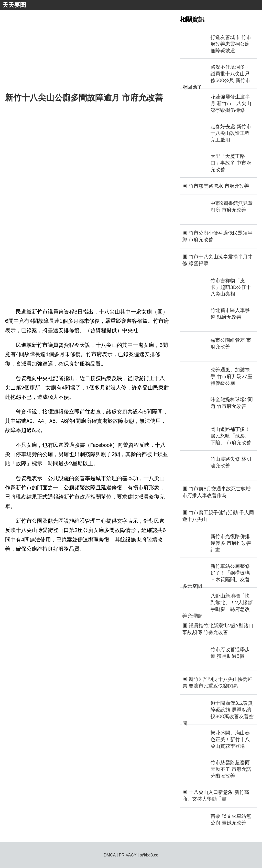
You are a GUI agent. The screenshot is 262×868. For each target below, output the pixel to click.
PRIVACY (128, 855)
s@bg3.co (149, 855)
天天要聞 (14, 5)
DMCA (110, 855)
